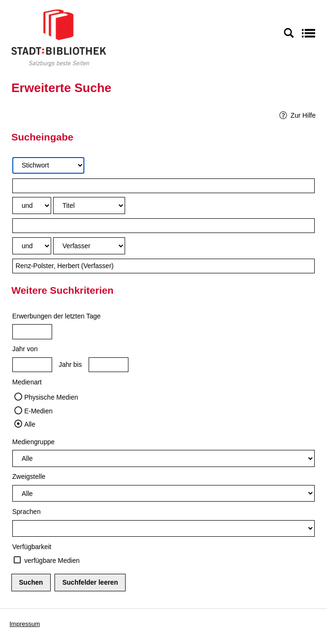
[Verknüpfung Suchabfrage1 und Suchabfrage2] (32, 205)
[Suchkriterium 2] (89, 205)
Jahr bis (70, 364)
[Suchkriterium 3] (89, 246)
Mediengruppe (34, 442)
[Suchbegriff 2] (164, 226)
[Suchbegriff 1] (164, 186)
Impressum (25, 624)
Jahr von (25, 349)
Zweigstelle (29, 476)
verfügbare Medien (52, 560)
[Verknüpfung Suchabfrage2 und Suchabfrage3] (32, 246)
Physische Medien (51, 397)
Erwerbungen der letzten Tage (57, 316)
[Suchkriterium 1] (48, 165)
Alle (30, 424)
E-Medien (38, 411)
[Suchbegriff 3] (164, 266)
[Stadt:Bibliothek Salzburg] (59, 37)
